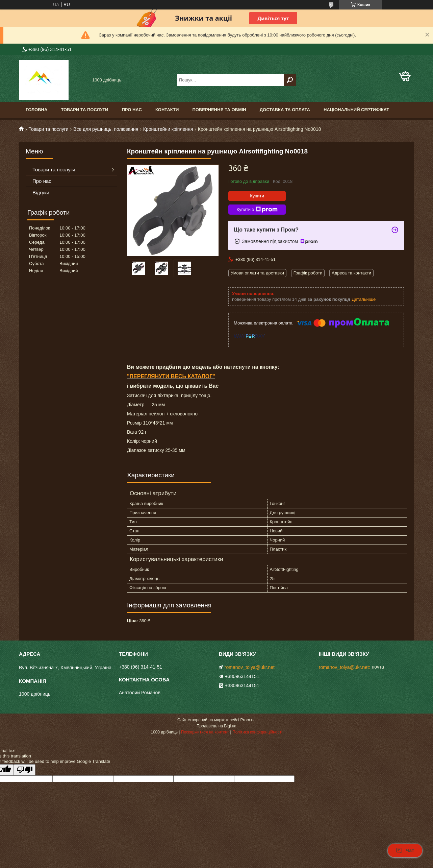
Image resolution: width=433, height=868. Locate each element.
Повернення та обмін (219, 110)
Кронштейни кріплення (168, 129)
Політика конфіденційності (257, 732)
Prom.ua (248, 720)
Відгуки (41, 192)
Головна (36, 110)
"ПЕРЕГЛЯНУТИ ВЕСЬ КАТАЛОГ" (171, 376)
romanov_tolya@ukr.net (250, 667)
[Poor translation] (25, 770)
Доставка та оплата (285, 110)
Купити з (257, 210)
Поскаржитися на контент (205, 732)
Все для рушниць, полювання (106, 129)
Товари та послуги (84, 110)
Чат (405, 850)
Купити (257, 196)
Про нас (132, 110)
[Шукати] (290, 80)
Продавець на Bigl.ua (216, 726)
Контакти (167, 110)
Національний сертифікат (356, 110)
